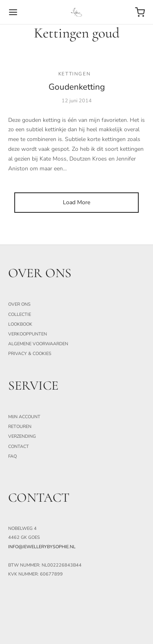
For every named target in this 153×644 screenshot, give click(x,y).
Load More (76, 202)
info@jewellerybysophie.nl (42, 547)
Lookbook (20, 324)
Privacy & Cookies (30, 354)
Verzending (22, 436)
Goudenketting (77, 87)
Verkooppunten (28, 334)
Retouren (20, 427)
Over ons (19, 304)
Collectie (20, 314)
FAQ (12, 456)
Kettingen (74, 74)
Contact (19, 447)
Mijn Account (24, 417)
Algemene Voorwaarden (38, 344)
